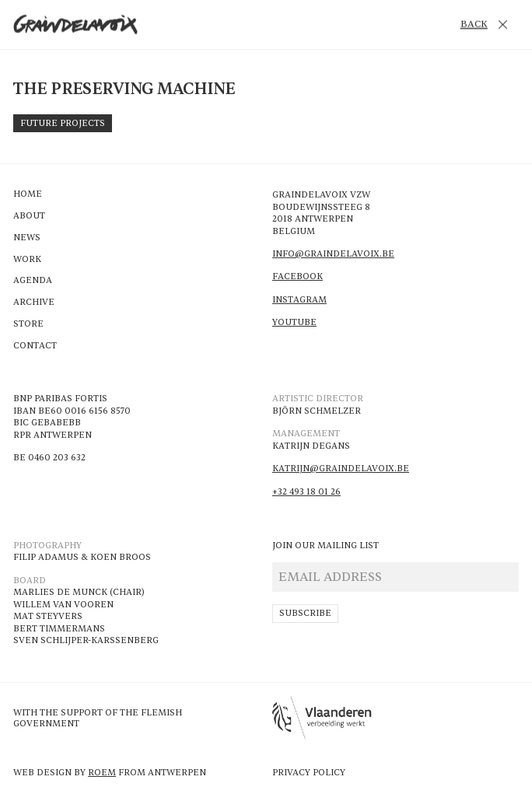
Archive (34, 303)
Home (28, 194)
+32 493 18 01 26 (306, 492)
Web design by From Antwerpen (110, 773)
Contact (35, 346)
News (27, 238)
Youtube (294, 322)
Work (27, 260)
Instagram (299, 300)
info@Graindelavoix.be (333, 254)
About (29, 216)
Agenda (33, 281)
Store (28, 324)
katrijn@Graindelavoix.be (341, 469)
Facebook (297, 276)
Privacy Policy (309, 773)
